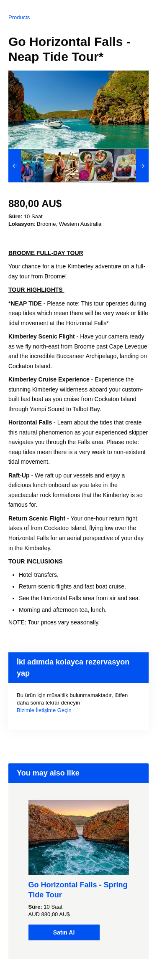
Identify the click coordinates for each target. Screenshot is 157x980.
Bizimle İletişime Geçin (44, 710)
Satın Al (64, 932)
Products (19, 17)
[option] (26, 166)
